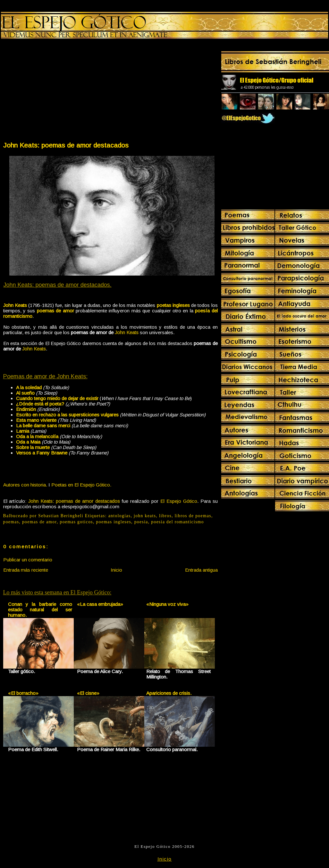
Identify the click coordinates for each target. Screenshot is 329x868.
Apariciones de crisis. (169, 693)
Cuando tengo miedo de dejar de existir (57, 398)
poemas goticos (76, 522)
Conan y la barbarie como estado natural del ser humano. (40, 610)
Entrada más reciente (26, 570)
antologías (120, 516)
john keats (145, 516)
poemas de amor (39, 522)
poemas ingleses (114, 522)
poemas (11, 522)
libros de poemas (193, 516)
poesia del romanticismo (177, 522)
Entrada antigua (201, 570)
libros (165, 516)
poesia (141, 522)
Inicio (116, 570)
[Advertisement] (56, 92)
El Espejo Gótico (179, 501)
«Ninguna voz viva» (167, 604)
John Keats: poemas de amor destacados (66, 145)
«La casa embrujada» (100, 604)
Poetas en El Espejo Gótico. (81, 485)
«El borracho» (23, 693)
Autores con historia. (25, 485)
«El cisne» (88, 693)
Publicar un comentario (28, 560)
